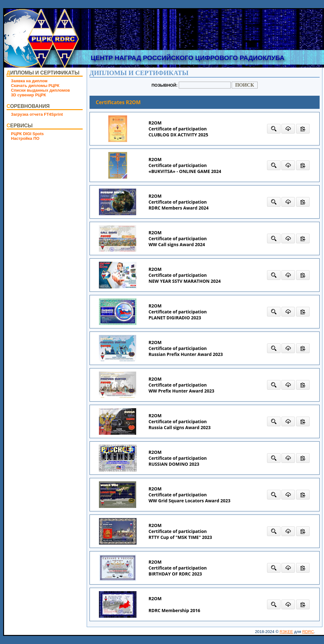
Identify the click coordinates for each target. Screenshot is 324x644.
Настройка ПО (25, 138)
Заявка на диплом (29, 81)
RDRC (308, 632)
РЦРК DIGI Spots (27, 134)
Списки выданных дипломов (40, 90)
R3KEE (286, 632)
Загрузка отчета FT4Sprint (37, 114)
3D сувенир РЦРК (28, 95)
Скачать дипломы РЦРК (35, 86)
